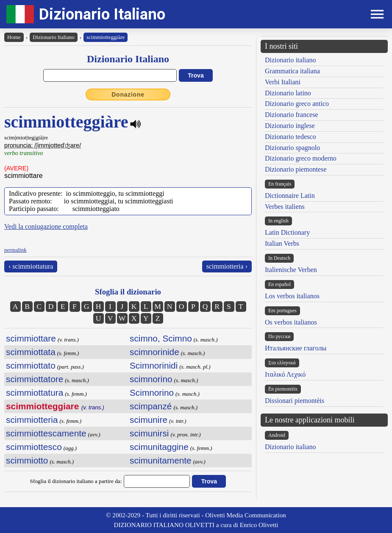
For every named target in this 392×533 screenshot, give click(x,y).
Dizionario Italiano (102, 14)
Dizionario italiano (290, 60)
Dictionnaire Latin (290, 196)
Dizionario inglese (290, 126)
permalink (15, 250)
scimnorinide (154, 352)
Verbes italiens (285, 207)
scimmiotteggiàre (106, 37)
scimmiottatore (35, 379)
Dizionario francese (292, 115)
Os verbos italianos (291, 322)
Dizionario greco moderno (301, 158)
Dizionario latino (288, 93)
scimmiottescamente (46, 433)
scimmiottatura (35, 393)
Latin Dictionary (287, 232)
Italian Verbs (282, 243)
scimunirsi (149, 433)
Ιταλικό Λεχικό (285, 374)
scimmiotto (27, 460)
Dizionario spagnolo (292, 148)
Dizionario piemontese (296, 169)
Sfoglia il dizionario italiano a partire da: (76, 481)
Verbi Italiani (283, 82)
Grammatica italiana (292, 71)
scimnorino (151, 379)
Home (14, 37)
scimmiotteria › (227, 266)
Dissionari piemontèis (295, 401)
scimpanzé (151, 406)
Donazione (128, 94)
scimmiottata (31, 352)
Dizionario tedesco (290, 137)
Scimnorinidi (154, 365)
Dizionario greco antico (297, 104)
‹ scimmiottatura (31, 266)
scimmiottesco (34, 447)
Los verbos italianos (292, 296)
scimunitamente (161, 460)
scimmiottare (31, 338)
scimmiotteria (32, 420)
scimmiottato (31, 365)
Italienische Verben (291, 270)
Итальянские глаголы (296, 348)
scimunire (149, 420)
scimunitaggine (159, 447)
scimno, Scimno (161, 338)
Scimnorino (152, 393)
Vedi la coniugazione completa (46, 226)
